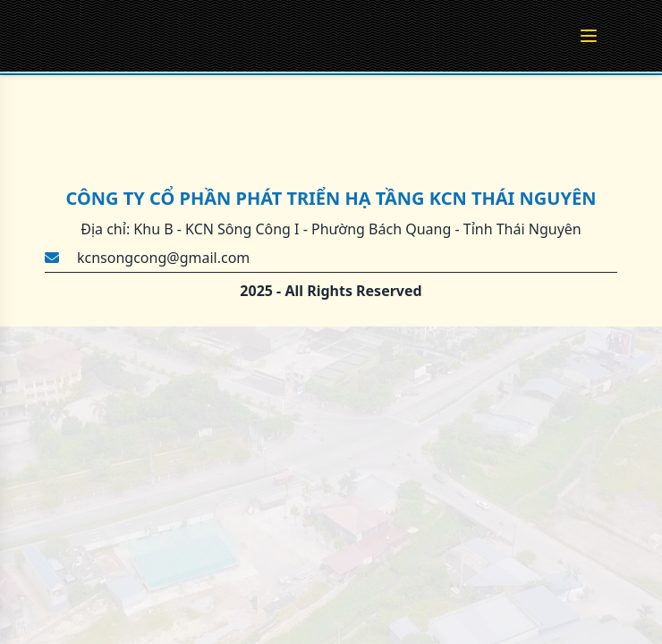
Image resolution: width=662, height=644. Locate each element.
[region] (331, 322)
